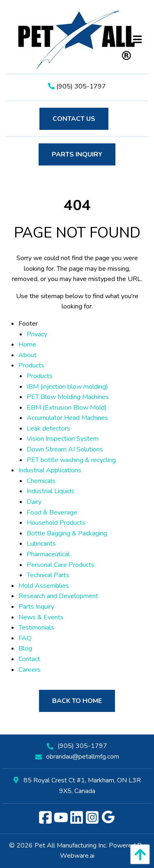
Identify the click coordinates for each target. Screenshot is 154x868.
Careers (30, 670)
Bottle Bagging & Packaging (67, 533)
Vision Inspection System (63, 439)
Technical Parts (48, 575)
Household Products (56, 523)
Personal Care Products (61, 565)
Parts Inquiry (77, 154)
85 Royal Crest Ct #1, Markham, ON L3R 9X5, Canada (77, 786)
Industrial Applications (50, 470)
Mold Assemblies (44, 586)
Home (27, 344)
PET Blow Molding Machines (68, 397)
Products (31, 365)
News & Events (41, 617)
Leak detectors (48, 428)
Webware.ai (77, 856)
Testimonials (36, 628)
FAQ (25, 638)
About (28, 355)
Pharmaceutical (48, 554)
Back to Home (77, 701)
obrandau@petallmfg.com (83, 757)
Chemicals (41, 481)
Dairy (34, 502)
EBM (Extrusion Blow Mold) (67, 408)
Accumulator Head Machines (67, 418)
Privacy (37, 334)
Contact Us (74, 119)
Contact (29, 659)
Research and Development (58, 596)
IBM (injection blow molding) (67, 387)
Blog (25, 648)
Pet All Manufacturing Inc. (71, 845)
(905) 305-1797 (77, 86)
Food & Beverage (52, 512)
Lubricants (41, 544)
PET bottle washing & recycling (71, 460)
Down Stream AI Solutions (65, 449)
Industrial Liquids (51, 491)
